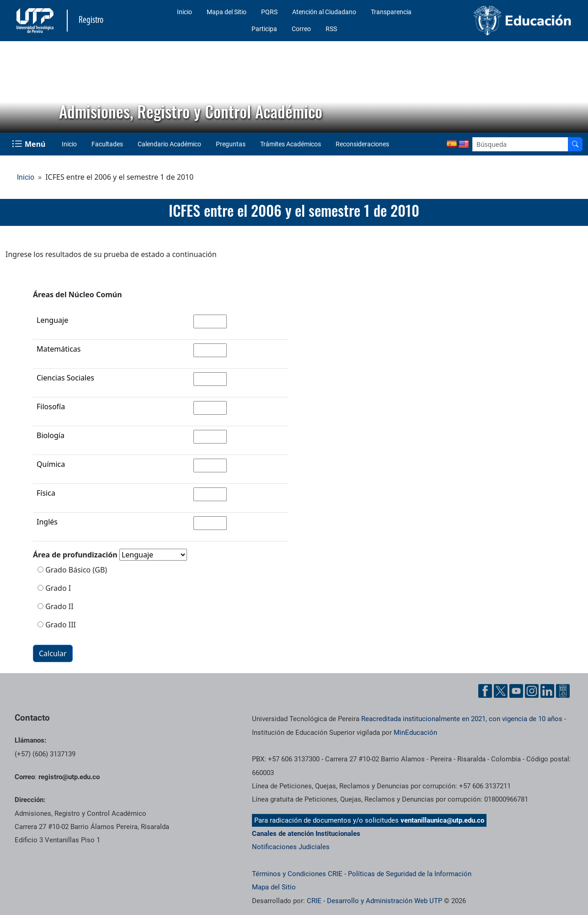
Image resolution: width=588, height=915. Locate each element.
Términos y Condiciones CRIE (297, 874)
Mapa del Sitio (227, 12)
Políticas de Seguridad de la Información (410, 874)
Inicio (184, 12)
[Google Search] (520, 144)
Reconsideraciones (362, 144)
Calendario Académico (169, 144)
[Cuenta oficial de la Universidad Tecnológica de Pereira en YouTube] (516, 691)
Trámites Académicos (291, 144)
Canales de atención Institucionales (306, 834)
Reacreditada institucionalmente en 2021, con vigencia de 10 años (462, 719)
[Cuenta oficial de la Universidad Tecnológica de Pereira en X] (501, 691)
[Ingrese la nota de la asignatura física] (210, 494)
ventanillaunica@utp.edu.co (442, 820)
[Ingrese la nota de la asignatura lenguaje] (210, 321)
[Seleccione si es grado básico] (40, 570)
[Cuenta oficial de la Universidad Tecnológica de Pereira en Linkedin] (547, 691)
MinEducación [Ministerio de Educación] (415, 733)
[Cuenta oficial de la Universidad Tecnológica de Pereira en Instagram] (532, 691)
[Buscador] (575, 144)
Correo (301, 29)
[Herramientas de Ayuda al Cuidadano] (563, 691)
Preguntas (231, 144)
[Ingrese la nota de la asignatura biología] (210, 437)
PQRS (269, 12)
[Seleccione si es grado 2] (40, 606)
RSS (331, 29)
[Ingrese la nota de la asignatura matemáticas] (210, 350)
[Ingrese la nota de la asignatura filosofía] (210, 408)
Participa (264, 29)
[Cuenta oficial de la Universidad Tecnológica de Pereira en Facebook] (485, 691)
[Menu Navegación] (29, 144)
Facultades (107, 144)
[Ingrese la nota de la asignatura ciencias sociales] (210, 379)
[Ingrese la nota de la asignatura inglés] (210, 523)
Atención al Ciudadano (324, 12)
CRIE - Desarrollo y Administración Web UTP (374, 901)
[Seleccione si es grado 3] (40, 624)
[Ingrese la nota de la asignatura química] (210, 466)
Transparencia (391, 12)
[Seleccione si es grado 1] (40, 588)
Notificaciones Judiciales (291, 847)
